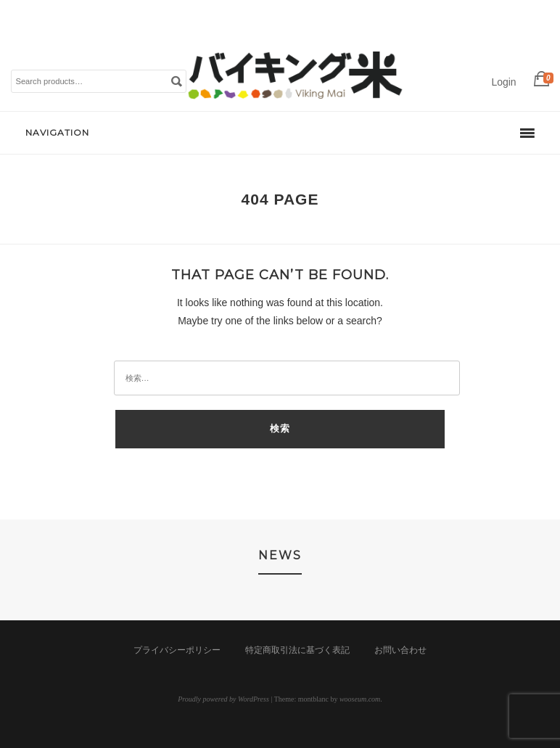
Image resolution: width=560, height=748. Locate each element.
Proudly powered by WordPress (223, 699)
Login (503, 82)
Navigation (57, 132)
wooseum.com (360, 699)
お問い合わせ (400, 650)
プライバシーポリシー (177, 650)
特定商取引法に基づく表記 (297, 650)
